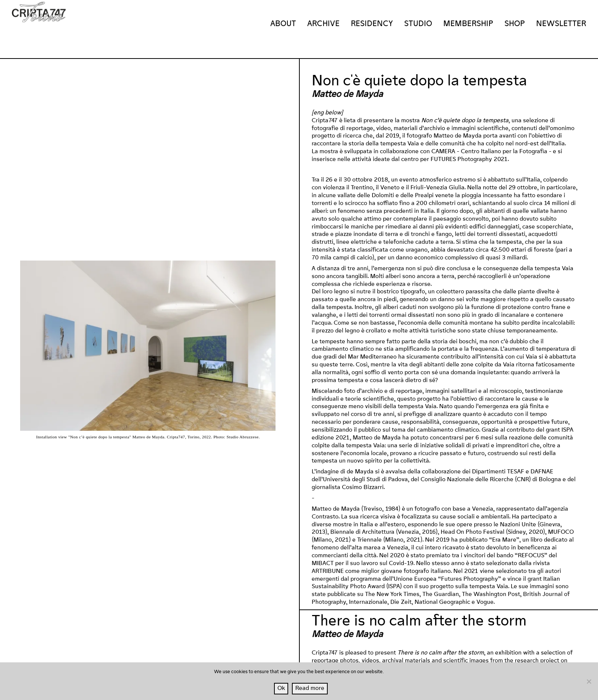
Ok (281, 688)
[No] (589, 681)
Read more (310, 688)
